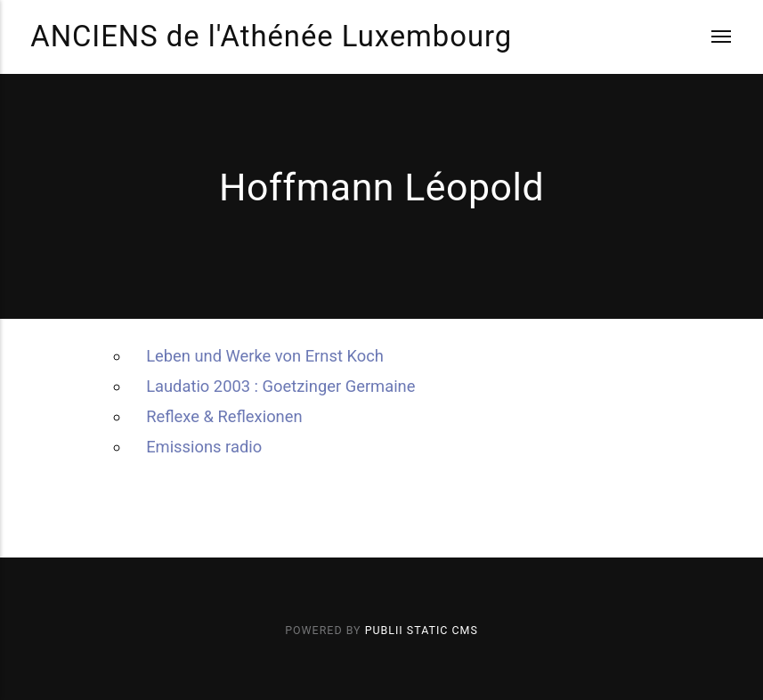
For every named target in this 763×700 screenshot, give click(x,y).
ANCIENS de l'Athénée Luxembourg (271, 37)
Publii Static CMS (422, 630)
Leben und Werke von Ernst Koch (265, 356)
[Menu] (710, 37)
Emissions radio (204, 447)
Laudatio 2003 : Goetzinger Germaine (280, 386)
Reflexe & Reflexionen (224, 416)
